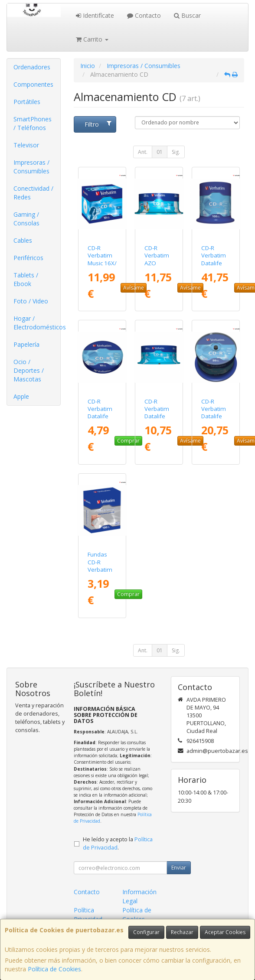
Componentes (33, 84)
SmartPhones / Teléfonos (33, 123)
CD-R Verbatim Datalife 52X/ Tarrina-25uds (157, 420)
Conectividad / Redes (33, 193)
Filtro (98, 124)
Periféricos (28, 258)
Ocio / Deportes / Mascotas (29, 370)
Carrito (92, 39)
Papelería (26, 344)
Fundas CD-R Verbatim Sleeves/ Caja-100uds (100, 573)
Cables (23, 240)
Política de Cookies (54, 969)
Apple (21, 396)
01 (160, 152)
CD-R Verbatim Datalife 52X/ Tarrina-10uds (100, 420)
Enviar (179, 868)
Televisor (26, 145)
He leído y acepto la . (118, 843)
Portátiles (27, 102)
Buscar (187, 15)
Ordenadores (32, 67)
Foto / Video (31, 301)
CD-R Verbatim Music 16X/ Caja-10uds (102, 263)
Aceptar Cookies (225, 932)
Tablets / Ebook (26, 279)
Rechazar (182, 932)
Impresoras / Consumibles (31, 167)
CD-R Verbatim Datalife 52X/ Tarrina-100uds (214, 267)
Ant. (143, 152)
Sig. (176, 152)
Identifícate (95, 15)
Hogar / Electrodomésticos (37, 323)
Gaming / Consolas (26, 219)
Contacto (144, 15)
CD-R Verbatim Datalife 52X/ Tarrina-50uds (214, 420)
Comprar (128, 441)
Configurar (146, 932)
